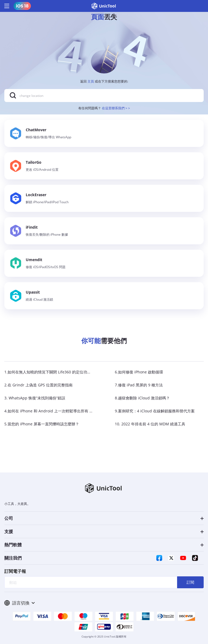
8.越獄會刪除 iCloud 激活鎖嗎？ (142, 398)
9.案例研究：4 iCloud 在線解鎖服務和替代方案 (155, 411)
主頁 (91, 81)
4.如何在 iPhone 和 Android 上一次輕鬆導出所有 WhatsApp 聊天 (61, 411)
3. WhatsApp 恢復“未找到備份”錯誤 (35, 398)
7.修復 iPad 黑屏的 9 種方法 (139, 385)
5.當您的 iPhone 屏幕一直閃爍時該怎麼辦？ (42, 424)
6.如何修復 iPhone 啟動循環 (139, 372)
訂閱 (190, 582)
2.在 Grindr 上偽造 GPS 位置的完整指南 (38, 385)
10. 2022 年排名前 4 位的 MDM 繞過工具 (150, 424)
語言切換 (19, 603)
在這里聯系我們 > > (116, 108)
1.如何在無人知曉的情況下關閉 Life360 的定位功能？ (50, 372)
